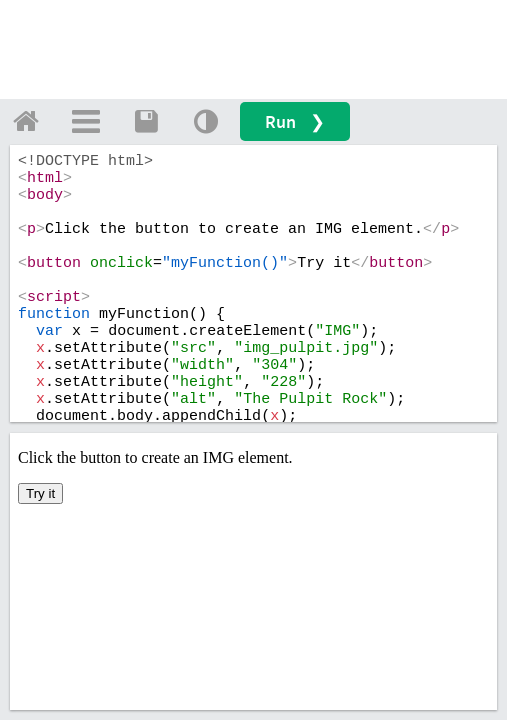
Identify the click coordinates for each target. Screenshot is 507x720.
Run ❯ (295, 121)
